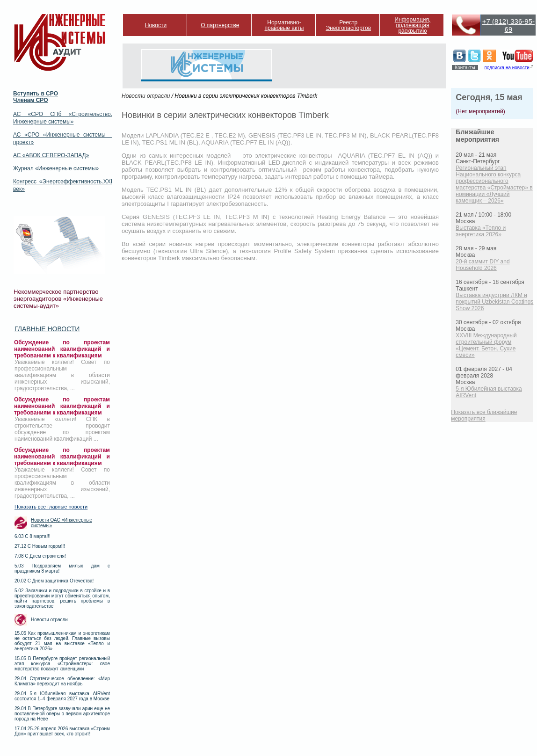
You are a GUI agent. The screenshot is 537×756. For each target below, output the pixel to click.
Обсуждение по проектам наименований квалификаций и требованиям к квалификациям (62, 349)
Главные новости (47, 329)
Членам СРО (31, 100)
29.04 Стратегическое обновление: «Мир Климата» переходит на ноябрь (62, 681)
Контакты (465, 68)
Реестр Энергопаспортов (348, 25)
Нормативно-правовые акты (284, 25)
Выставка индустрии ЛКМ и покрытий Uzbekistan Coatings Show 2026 (494, 302)
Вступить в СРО (36, 94)
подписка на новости (507, 68)
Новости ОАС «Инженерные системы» (62, 523)
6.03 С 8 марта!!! (33, 536)
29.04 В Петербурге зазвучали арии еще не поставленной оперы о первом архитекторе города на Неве (62, 714)
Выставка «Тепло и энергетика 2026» (481, 231)
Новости (156, 25)
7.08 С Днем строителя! (40, 556)
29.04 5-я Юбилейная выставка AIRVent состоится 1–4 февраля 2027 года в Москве (62, 696)
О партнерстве (220, 25)
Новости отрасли (49, 620)
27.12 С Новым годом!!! (40, 546)
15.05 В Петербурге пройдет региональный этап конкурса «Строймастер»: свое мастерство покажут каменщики (62, 664)
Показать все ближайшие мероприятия (484, 415)
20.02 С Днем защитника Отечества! (54, 581)
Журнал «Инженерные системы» (56, 168)
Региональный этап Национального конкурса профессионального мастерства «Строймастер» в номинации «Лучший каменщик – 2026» (494, 184)
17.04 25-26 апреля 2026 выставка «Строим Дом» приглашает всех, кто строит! (62, 731)
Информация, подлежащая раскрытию (413, 25)
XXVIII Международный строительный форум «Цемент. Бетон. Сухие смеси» (486, 345)
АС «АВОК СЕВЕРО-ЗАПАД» (51, 155)
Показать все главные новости (51, 507)
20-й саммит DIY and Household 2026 (483, 265)
